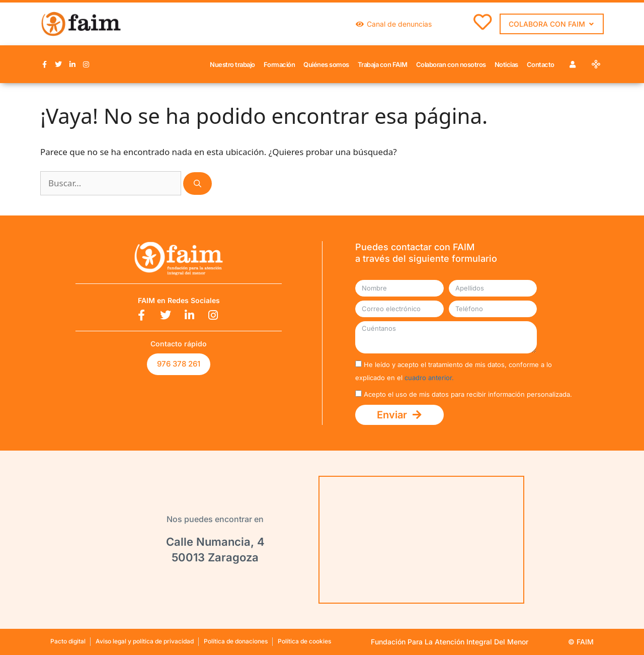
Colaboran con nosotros (451, 64)
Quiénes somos (326, 64)
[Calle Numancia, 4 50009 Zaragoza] (422, 540)
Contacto (541, 64)
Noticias (506, 64)
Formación (279, 64)
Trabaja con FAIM (383, 64)
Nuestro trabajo (232, 64)
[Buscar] (197, 184)
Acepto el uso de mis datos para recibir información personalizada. (468, 394)
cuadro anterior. (429, 378)
